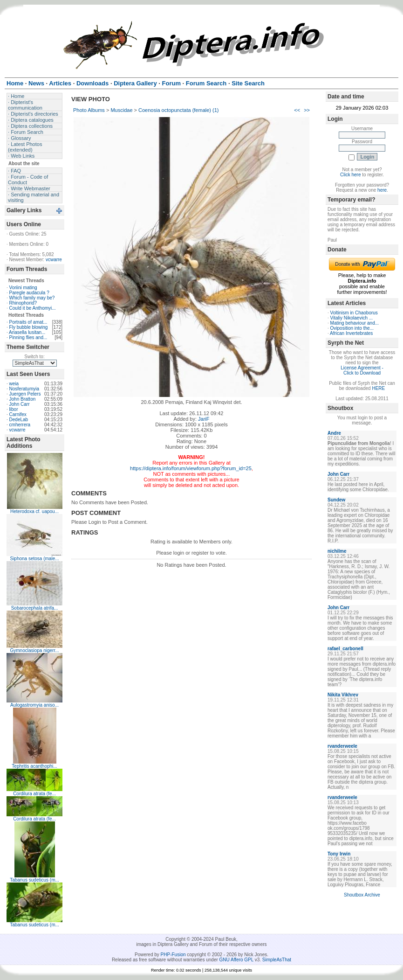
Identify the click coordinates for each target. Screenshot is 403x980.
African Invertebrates (351, 333)
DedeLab (19, 420)
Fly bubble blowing (29, 327)
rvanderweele (342, 746)
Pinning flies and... (28, 337)
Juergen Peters (25, 394)
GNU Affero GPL (236, 960)
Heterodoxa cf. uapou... (34, 511)
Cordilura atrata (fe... (34, 794)
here (382, 190)
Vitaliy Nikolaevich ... (352, 318)
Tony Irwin (339, 854)
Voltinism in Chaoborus (354, 313)
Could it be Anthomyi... (33, 308)
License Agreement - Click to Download (362, 370)
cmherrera (20, 425)
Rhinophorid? (23, 303)
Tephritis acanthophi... (34, 766)
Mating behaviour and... (355, 323)
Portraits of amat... (28, 322)
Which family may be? (32, 298)
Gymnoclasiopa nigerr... (34, 650)
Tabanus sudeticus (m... (34, 880)
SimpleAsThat (277, 960)
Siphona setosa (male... (34, 559)
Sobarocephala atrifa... (35, 608)
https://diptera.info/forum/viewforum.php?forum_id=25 (191, 468)
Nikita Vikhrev (343, 695)
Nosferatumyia (24, 389)
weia (14, 384)
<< (297, 110)
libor (14, 409)
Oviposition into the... (352, 328)
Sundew (336, 500)
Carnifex (18, 414)
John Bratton (23, 399)
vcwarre (54, 260)
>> (307, 110)
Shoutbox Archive (362, 895)
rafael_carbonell (345, 649)
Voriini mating (23, 288)
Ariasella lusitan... (27, 332)
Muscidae (121, 110)
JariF (204, 419)
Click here (350, 175)
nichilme (337, 551)
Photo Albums (89, 110)
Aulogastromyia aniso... (34, 705)
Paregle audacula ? (29, 293)
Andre (334, 433)
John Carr (20, 404)
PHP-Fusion (173, 955)
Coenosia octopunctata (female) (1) (178, 110)
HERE (378, 388)
